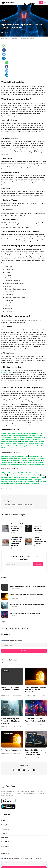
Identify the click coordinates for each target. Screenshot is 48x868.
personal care (28, 503)
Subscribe (41, 3)
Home (3, 39)
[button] (30, 4)
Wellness (5, 21)
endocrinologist (6, 372)
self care (20, 503)
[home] (8, 3)
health (14, 503)
